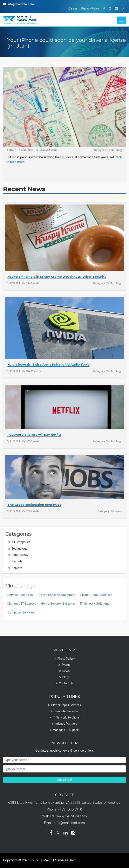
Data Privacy (20, 555)
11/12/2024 (13, 283)
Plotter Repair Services (96, 595)
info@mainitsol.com (69, 823)
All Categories (21, 542)
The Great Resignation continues (34, 505)
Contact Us (66, 683)
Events (66, 665)
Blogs (66, 677)
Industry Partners (66, 724)
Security (17, 561)
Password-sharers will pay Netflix (34, 435)
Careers (17, 568)
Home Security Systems (58, 604)
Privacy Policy (90, 8)
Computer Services (21, 612)
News (66, 671)
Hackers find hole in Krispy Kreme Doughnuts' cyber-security (57, 277)
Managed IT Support (22, 604)
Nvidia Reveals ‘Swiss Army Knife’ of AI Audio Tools (48, 365)
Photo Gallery (66, 659)
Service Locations (20, 595)
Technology (19, 549)
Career (73, 8)
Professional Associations (57, 595)
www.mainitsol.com (72, 816)
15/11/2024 (13, 441)
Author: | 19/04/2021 (20, 150)
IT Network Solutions (95, 604)
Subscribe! (65, 780)
